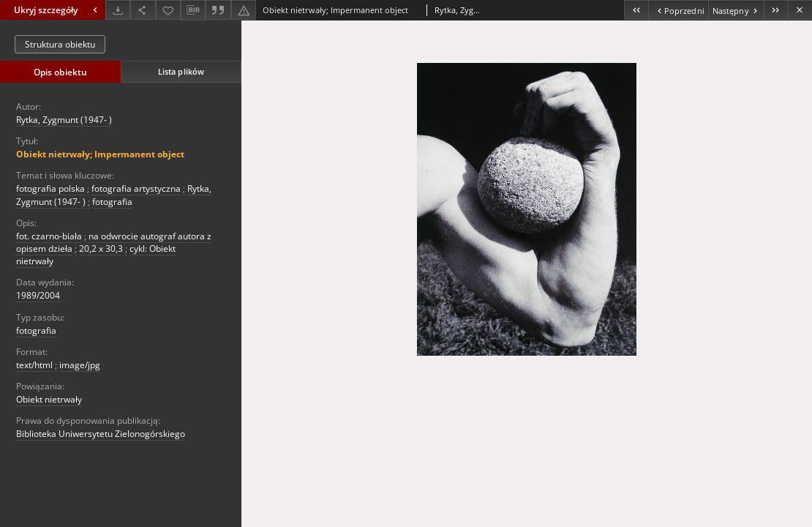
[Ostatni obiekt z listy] (776, 10)
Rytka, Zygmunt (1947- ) (64, 120)
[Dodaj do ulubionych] (168, 10)
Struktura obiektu (60, 44)
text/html (34, 365)
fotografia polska (50, 188)
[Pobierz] (118, 10)
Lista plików (181, 71)
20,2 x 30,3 (101, 248)
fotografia (112, 202)
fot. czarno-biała (49, 236)
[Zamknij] (800, 10)
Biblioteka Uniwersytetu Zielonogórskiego (101, 434)
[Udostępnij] (143, 10)
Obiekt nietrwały (49, 399)
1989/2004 (38, 295)
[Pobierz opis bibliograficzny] (193, 10)
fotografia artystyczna (136, 188)
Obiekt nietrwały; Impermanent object (100, 154)
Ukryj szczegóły (57, 10)
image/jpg (80, 365)
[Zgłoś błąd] (244, 10)
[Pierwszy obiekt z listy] (636, 10)
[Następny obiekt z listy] (736, 10)
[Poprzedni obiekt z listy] (678, 10)
